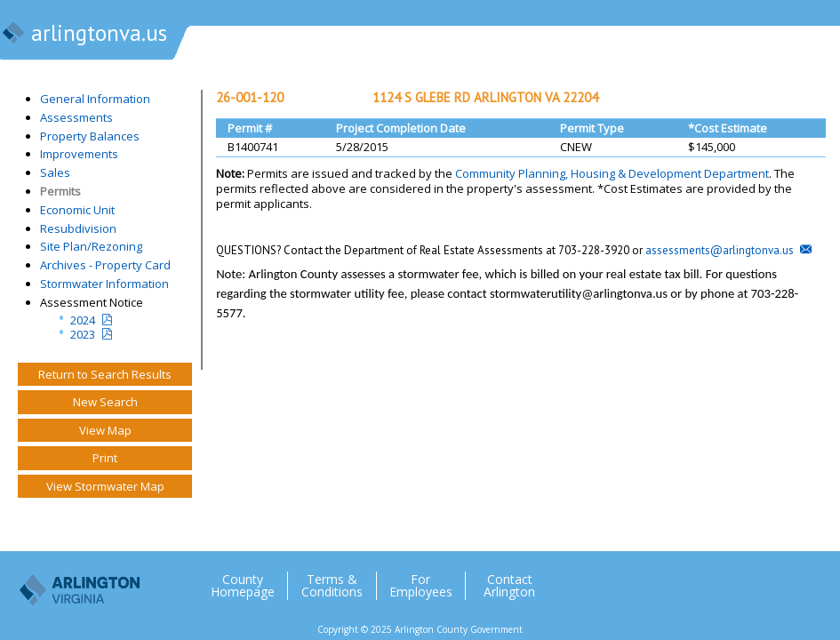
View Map (105, 430)
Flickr (777, 579)
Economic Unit (77, 210)
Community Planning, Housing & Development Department (612, 173)
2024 (83, 320)
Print (105, 458)
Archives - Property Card (105, 265)
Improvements (79, 154)
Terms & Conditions (332, 586)
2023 (83, 334)
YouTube (812, 579)
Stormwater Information (104, 284)
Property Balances (90, 136)
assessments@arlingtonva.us (720, 250)
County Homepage (243, 586)
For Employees (421, 586)
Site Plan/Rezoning (91, 246)
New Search (105, 402)
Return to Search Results (105, 374)
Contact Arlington (509, 586)
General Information (95, 99)
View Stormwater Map (105, 486)
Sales (55, 172)
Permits (60, 191)
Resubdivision (78, 228)
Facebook (741, 579)
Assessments (76, 117)
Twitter (706, 579)
